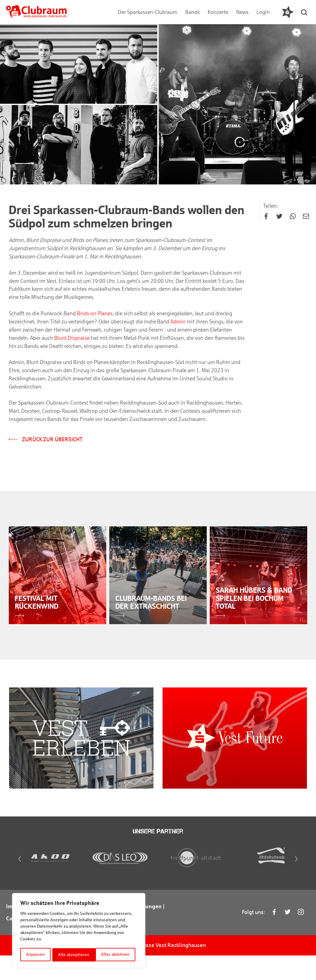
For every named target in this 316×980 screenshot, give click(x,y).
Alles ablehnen (73, 955)
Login (262, 12)
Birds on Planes (95, 316)
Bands (192, 12)
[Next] (301, 882)
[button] (305, 12)
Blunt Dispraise (72, 341)
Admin (178, 324)
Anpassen (35, 955)
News (242, 12)
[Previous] (15, 882)
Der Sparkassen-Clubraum (147, 12)
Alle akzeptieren (116, 955)
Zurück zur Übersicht (46, 443)
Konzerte (217, 12)
